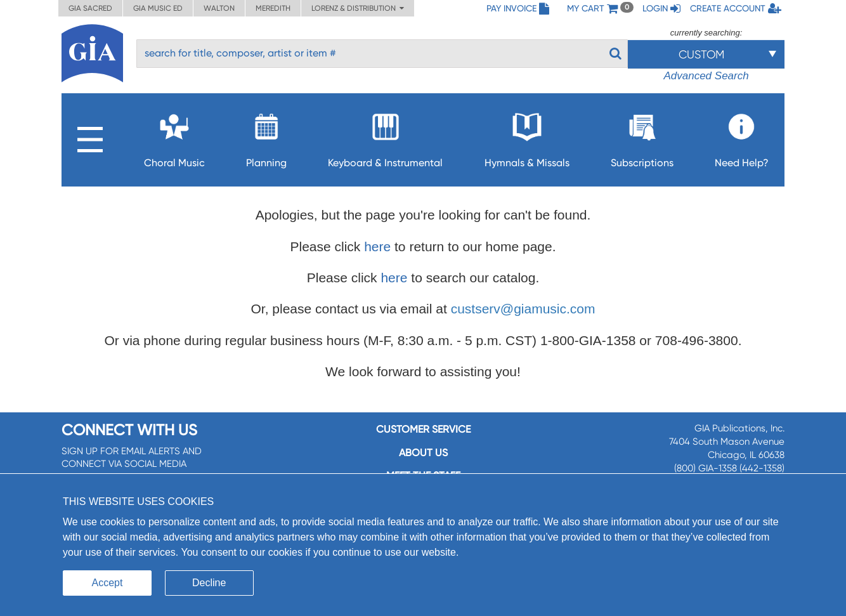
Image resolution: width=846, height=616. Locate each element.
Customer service (423, 429)
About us (423, 453)
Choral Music (174, 137)
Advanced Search (706, 76)
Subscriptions (642, 137)
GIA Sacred (90, 8)
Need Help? (742, 137)
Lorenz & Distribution (358, 8)
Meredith (273, 8)
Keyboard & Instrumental (385, 137)
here (377, 246)
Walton (219, 8)
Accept (107, 583)
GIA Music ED (158, 8)
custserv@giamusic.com (523, 309)
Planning (266, 137)
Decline (209, 583)
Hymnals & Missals (527, 137)
